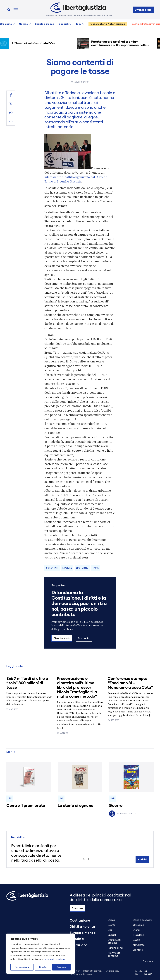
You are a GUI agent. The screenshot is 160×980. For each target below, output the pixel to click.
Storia (136, 930)
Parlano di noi (115, 948)
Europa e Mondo (83, 933)
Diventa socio (143, 10)
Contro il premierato (26, 806)
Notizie (23, 24)
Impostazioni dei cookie (81, 974)
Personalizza (22, 967)
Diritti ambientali (83, 927)
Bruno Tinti (52, 568)
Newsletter (139, 945)
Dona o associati (142, 920)
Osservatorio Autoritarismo (108, 24)
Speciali (64, 24)
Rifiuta (43, 967)
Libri (11, 752)
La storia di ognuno (75, 806)
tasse (96, 568)
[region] (41, 954)
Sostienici (84, 638)
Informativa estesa (55, 959)
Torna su (148, 961)
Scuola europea (45, 24)
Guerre (116, 806)
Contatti (138, 950)
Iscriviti (142, 860)
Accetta (62, 967)
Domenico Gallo (122, 814)
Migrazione (79, 945)
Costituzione (80, 920)
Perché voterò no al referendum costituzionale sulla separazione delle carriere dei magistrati (120, 45)
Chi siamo (138, 925)
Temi (79, 24)
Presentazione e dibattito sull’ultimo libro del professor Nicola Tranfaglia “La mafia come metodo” (77, 688)
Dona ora (77, 908)
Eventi (111, 925)
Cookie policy (112, 971)
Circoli (111, 920)
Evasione (67, 568)
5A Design (144, 973)
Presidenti (138, 935)
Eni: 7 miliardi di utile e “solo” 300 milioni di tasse (27, 683)
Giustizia (77, 939)
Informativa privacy (93, 971)
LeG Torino (82, 568)
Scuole (136, 940)
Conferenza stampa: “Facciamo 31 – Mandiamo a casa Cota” (130, 683)
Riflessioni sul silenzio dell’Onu (35, 43)
